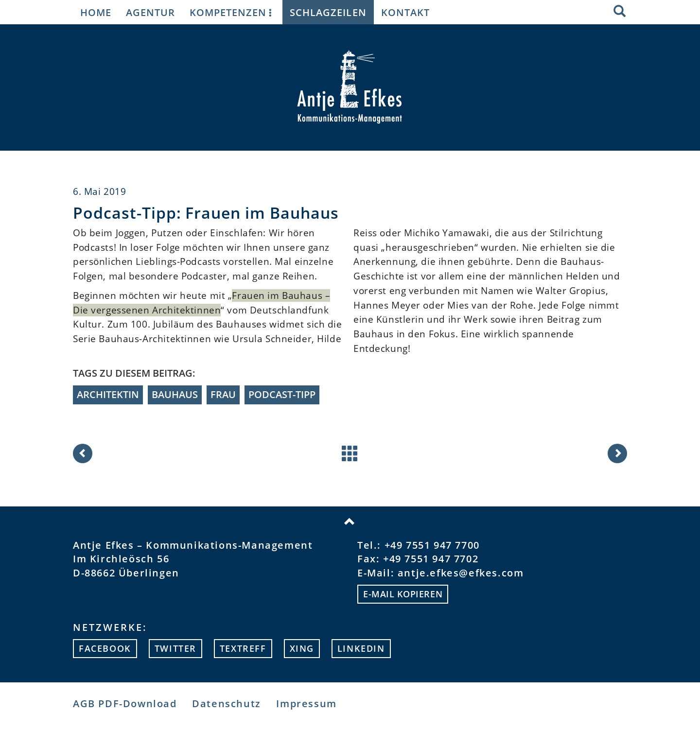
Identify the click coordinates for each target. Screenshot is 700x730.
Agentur (150, 12)
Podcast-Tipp (282, 394)
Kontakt (405, 12)
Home (96, 12)
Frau (223, 394)
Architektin (108, 394)
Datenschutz (227, 704)
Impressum (306, 704)
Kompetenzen (232, 12)
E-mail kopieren (403, 594)
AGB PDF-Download (125, 704)
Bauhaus (175, 394)
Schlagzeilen (328, 12)
